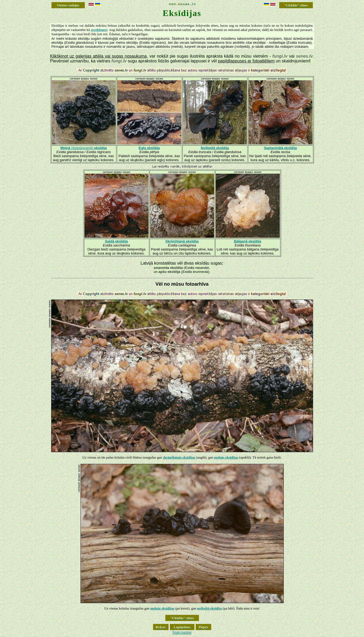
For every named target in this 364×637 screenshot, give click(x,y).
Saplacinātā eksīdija (281, 148)
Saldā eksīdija (117, 241)
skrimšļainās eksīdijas (179, 457)
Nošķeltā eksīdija (215, 148)
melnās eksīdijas (226, 457)
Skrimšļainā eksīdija (182, 241)
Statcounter (182, 632)
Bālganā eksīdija (248, 241)
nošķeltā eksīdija (209, 608)
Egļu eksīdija (149, 148)
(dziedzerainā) (83, 148)
